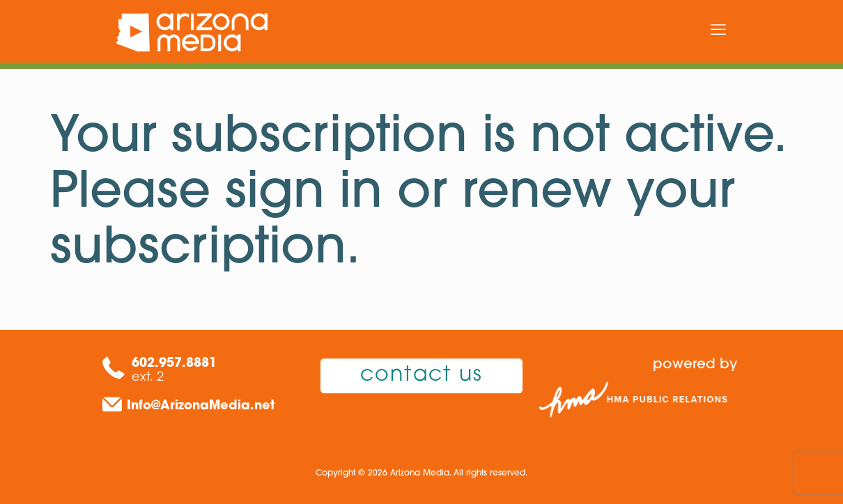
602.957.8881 (174, 364)
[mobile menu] (718, 31)
